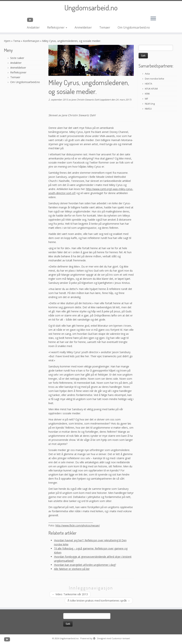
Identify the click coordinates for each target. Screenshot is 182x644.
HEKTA (149, 84)
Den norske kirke (155, 79)
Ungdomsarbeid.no (91, 7)
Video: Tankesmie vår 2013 (70, 594)
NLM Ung (150, 104)
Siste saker (17, 58)
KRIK (147, 94)
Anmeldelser (83, 27)
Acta (147, 74)
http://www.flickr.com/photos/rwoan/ (78, 525)
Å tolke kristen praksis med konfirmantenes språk (99, 601)
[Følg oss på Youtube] (31, 20)
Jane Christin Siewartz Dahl (85, 100)
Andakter (33, 27)
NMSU (148, 109)
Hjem (7, 41)
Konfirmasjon (31, 41)
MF (146, 99)
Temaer (105, 27)
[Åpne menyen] (153, 19)
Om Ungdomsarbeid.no (134, 27)
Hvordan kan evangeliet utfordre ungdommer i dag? (85, 565)
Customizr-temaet (121, 638)
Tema (17, 41)
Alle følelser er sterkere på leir (72, 569)
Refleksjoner (57, 27)
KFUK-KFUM (151, 89)
